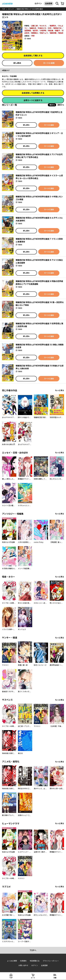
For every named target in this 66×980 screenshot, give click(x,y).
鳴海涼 (61, 33)
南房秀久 (53, 26)
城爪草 (35, 31)
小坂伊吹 (43, 31)
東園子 (58, 31)
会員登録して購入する (33, 56)
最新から (61, 105)
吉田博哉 (28, 31)
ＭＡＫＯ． (44, 26)
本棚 (55, 978)
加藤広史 (33, 28)
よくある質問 (12, 961)
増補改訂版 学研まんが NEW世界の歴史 (30, 9)
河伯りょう (44, 33)
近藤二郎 (34, 26)
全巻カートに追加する (33, 100)
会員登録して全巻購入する (33, 93)
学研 (33, 36)
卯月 (50, 28)
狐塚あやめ (58, 28)
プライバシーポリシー (51, 961)
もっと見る (60, 390)
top (4, 9)
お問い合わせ (23, 965)
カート (33, 978)
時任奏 (51, 31)
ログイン (38, 3)
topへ (33, 950)
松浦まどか (42, 28)
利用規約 (23, 961)
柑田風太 (34, 33)
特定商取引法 (35, 961)
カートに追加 (49, 63)
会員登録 (49, 3)
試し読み (17, 63)
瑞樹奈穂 (53, 33)
